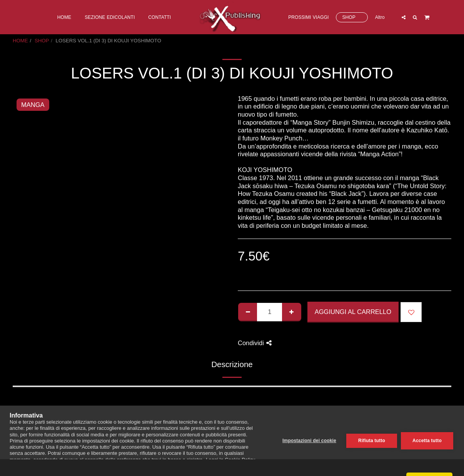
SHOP (42, 41)
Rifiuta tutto (372, 441)
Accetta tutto (427, 441)
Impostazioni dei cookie (309, 441)
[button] (404, 17)
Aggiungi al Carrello (353, 312)
